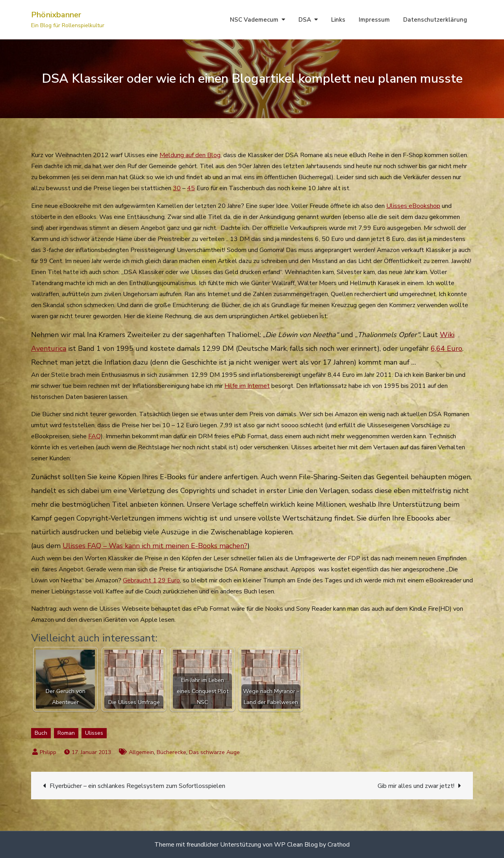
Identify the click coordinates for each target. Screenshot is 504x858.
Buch (41, 733)
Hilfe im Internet (247, 386)
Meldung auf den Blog (190, 155)
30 (177, 188)
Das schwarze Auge (214, 752)
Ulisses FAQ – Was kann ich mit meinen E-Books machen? (155, 546)
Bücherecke (171, 752)
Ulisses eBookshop (413, 206)
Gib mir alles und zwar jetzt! (416, 786)
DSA (305, 20)
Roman (66, 733)
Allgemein (141, 752)
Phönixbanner (56, 15)
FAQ (94, 436)
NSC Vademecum (254, 20)
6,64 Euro (447, 348)
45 (191, 188)
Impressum (374, 20)
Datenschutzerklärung (435, 20)
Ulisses (94, 733)
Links (338, 20)
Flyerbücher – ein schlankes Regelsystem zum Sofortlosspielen (137, 786)
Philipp (48, 752)
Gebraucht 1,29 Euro (151, 580)
